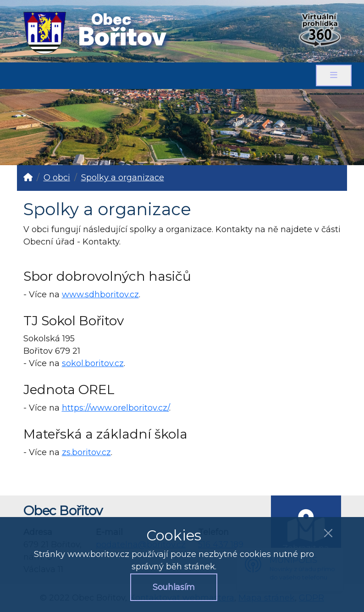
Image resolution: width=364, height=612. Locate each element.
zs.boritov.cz (86, 452)
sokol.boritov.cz (93, 363)
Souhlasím (174, 587)
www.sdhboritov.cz (100, 295)
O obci (57, 178)
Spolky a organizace (123, 178)
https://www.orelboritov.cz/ (116, 408)
